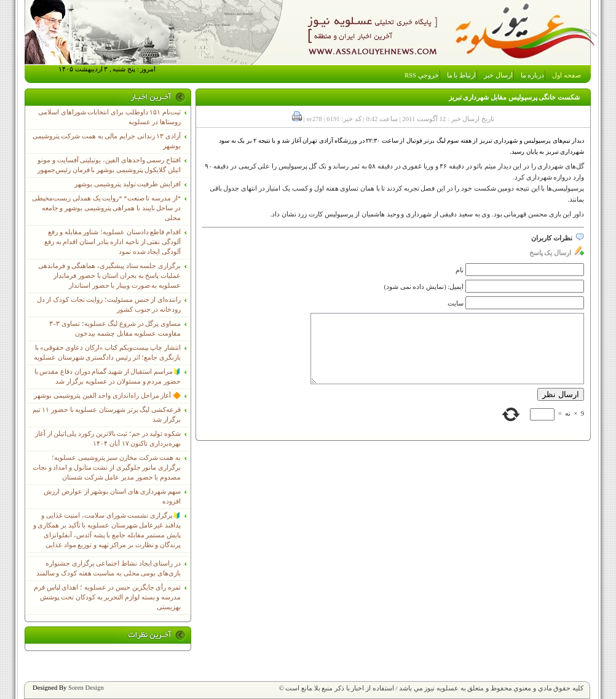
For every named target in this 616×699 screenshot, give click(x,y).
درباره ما (533, 75)
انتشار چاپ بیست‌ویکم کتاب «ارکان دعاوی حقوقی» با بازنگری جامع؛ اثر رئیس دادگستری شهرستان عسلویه (107, 353)
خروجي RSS (422, 75)
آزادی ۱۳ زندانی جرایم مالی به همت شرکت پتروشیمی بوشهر (107, 141)
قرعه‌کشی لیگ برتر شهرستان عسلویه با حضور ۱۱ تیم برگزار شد (107, 415)
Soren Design (86, 688)
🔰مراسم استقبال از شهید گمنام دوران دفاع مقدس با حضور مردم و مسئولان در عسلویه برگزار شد (108, 377)
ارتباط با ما (461, 75)
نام (460, 270)
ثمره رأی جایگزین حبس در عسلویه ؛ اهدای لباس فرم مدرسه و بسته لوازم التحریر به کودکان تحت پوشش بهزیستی (107, 597)
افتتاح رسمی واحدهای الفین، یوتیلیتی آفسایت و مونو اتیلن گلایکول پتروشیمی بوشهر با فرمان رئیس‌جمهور (109, 165)
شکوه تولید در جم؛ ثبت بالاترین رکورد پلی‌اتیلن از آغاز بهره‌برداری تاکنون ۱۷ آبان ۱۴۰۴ (108, 439)
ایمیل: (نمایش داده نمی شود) (424, 287)
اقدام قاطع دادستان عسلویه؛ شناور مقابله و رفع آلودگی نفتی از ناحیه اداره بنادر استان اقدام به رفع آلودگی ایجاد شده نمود (113, 242)
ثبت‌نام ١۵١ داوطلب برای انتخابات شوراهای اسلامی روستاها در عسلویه (109, 117)
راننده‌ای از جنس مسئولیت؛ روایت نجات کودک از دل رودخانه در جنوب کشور (109, 305)
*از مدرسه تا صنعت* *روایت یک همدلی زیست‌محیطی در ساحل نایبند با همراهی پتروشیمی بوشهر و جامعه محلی (106, 208)
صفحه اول (567, 75)
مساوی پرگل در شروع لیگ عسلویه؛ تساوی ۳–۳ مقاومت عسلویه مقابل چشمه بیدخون (115, 329)
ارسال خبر (498, 75)
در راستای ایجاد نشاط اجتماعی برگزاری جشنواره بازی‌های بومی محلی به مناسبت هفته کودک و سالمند (109, 568)
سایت (456, 303)
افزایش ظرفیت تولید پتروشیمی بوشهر (128, 184)
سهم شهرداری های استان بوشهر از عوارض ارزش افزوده (112, 496)
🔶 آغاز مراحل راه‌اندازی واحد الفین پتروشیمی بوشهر (107, 396)
